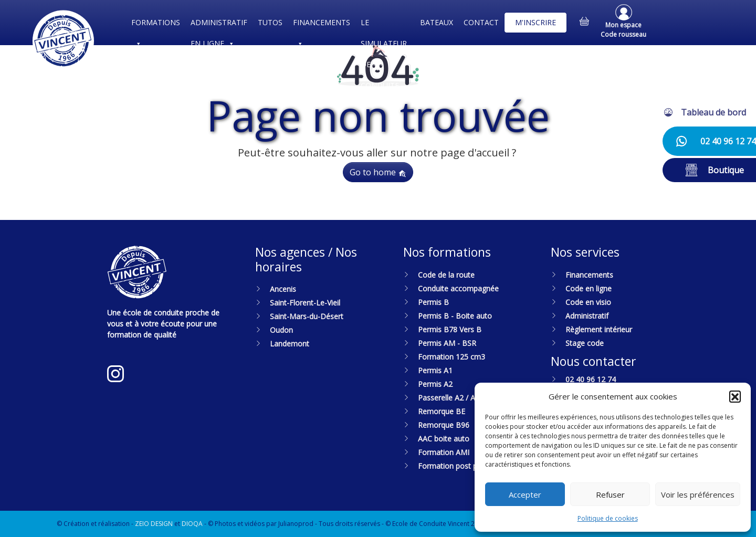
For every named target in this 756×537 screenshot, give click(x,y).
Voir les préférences (698, 494)
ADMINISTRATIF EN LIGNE (219, 25)
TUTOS (270, 22)
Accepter (525, 494)
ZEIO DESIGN (154, 524)
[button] (735, 396)
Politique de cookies (608, 518)
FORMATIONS (156, 25)
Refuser (610, 494)
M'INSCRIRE (535, 22)
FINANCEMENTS (322, 25)
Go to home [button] (378, 172)
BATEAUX (437, 22)
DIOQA (192, 524)
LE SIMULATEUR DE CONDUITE (384, 25)
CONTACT (481, 22)
